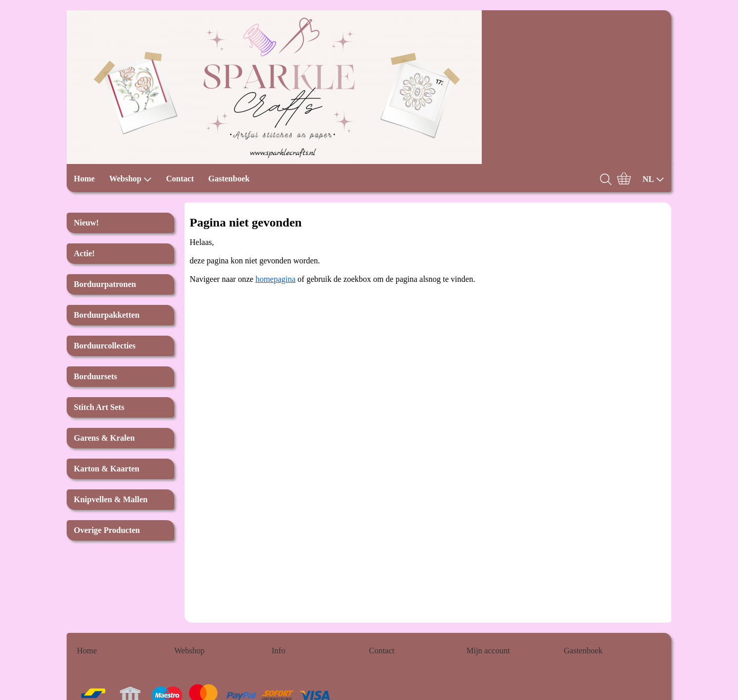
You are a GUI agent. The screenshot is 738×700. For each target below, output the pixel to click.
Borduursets (95, 376)
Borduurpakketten (107, 315)
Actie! (84, 253)
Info (279, 651)
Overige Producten (107, 530)
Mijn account (488, 651)
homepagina (275, 279)
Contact (180, 179)
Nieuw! (86, 223)
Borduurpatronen (105, 284)
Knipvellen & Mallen (111, 499)
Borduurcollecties (105, 346)
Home (84, 179)
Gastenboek (229, 179)
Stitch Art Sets (99, 407)
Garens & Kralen (104, 438)
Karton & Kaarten (107, 469)
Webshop (130, 179)
